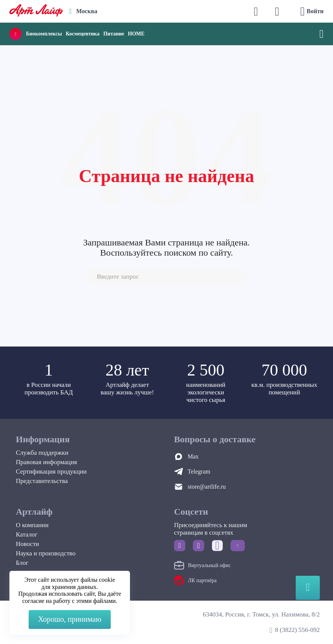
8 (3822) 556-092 (297, 630)
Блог (22, 563)
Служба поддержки (42, 453)
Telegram (199, 471)
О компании (32, 525)
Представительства (42, 481)
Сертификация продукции (51, 471)
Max (193, 456)
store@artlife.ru (207, 487)
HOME (136, 34)
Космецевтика (82, 34)
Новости (27, 544)
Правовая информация (46, 462)
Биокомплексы (44, 34)
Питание (114, 34)
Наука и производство (46, 553)
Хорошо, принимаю (70, 619)
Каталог (27, 534)
